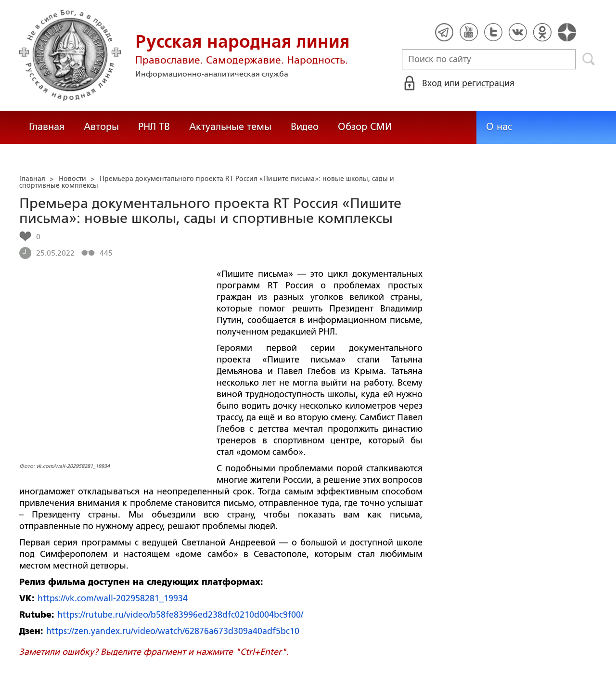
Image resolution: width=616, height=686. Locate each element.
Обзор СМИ (365, 127)
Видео (305, 127)
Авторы (101, 127)
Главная (47, 127)
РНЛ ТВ (154, 127)
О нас (499, 127)
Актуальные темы (230, 127)
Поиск (589, 59)
